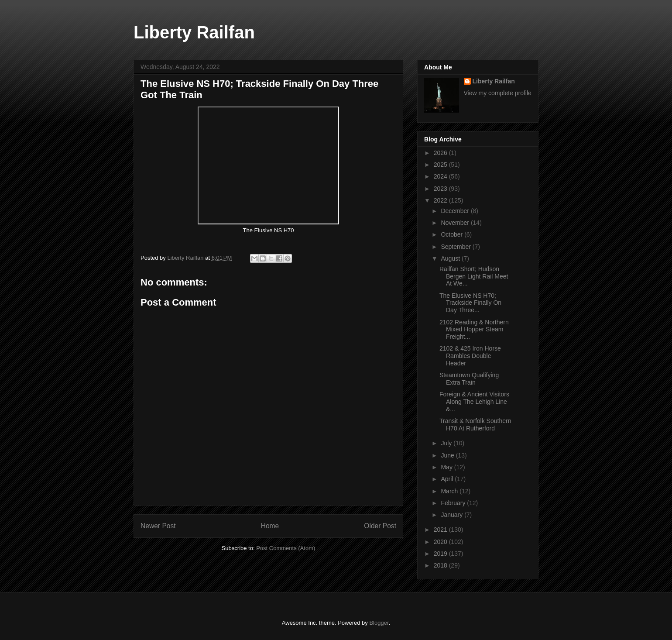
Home (270, 526)
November (456, 223)
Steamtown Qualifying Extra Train (469, 379)
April (448, 479)
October (453, 234)
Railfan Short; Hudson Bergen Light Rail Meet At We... (474, 276)
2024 (441, 176)
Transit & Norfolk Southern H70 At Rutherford (475, 425)
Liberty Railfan (194, 32)
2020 (441, 542)
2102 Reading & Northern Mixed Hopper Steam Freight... (474, 330)
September (456, 247)
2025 (441, 165)
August (451, 258)
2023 (441, 189)
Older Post (380, 526)
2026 (441, 153)
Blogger (379, 623)
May (447, 467)
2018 (441, 565)
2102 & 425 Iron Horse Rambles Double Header (470, 356)
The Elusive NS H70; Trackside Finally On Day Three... (470, 303)
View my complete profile (498, 93)
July (447, 443)
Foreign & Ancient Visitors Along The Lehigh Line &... (474, 402)
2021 (441, 530)
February (454, 503)
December (456, 211)
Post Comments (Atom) (286, 548)
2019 (441, 554)
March (450, 491)
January (453, 515)
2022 (441, 200)
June (448, 455)
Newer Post (158, 526)
